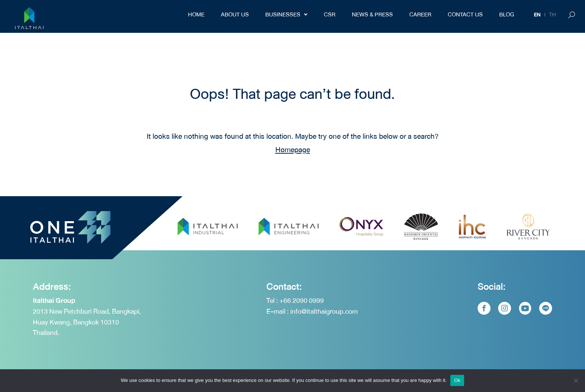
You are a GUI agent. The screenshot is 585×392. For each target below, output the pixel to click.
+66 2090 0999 (302, 301)
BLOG (507, 15)
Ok (457, 380)
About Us (235, 15)
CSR (330, 15)
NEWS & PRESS (372, 15)
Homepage (293, 150)
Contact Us (465, 15)
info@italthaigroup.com (324, 311)
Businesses (286, 15)
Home (196, 15)
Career (420, 15)
